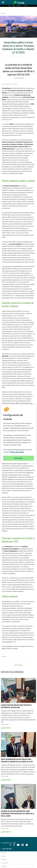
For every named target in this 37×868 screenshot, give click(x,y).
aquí (10, 646)
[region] (18, 434)
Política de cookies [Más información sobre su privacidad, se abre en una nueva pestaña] (17, 452)
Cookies (3, 856)
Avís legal (4, 853)
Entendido (18, 458)
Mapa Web (4, 866)
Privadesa (4, 859)
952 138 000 (6, 849)
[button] (3, 14)
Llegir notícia (6, 728)
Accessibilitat (5, 863)
